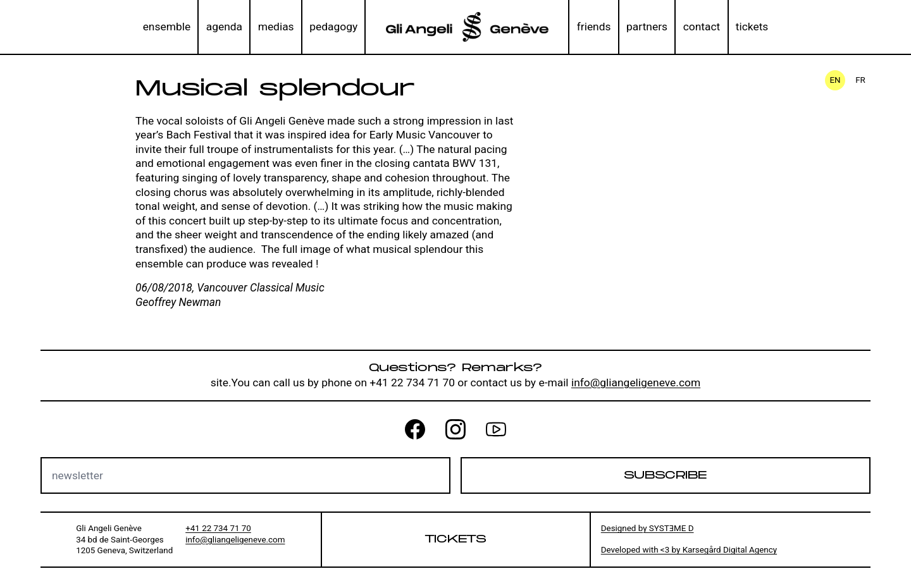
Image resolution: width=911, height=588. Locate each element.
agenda (224, 27)
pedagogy (333, 27)
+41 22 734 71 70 (218, 528)
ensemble (167, 27)
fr (860, 80)
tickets (752, 27)
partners (647, 27)
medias (276, 27)
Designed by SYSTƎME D (648, 528)
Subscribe (665, 475)
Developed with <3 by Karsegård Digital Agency (689, 550)
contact (702, 27)
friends (594, 27)
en (835, 80)
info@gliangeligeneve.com (636, 383)
